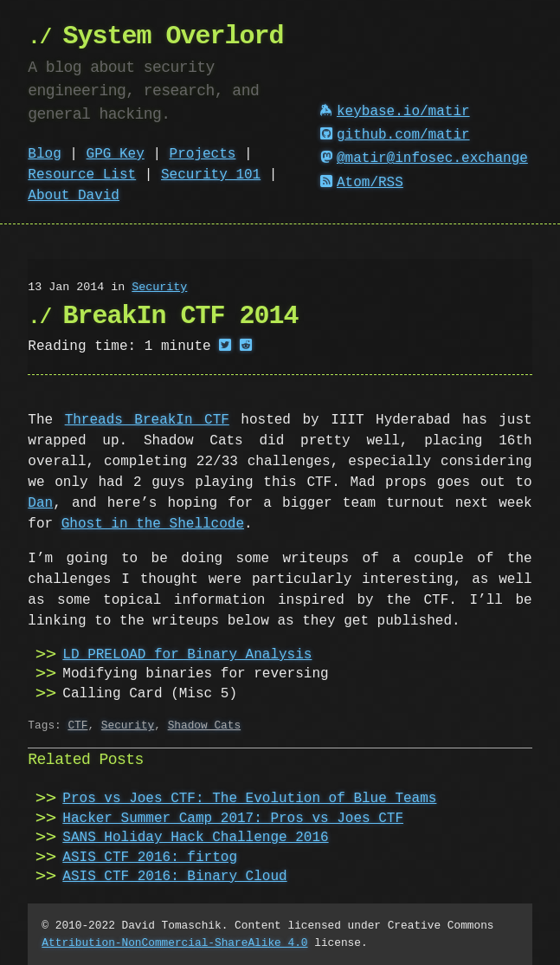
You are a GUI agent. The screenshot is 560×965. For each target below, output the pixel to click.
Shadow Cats (204, 725)
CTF (77, 725)
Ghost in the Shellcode (153, 524)
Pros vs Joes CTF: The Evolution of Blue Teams (249, 799)
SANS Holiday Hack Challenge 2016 (195, 838)
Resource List (82, 175)
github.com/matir (395, 135)
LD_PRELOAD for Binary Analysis (187, 655)
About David (74, 196)
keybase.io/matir (395, 112)
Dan (40, 503)
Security (159, 288)
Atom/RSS (362, 183)
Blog (44, 154)
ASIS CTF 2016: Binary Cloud (174, 877)
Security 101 (211, 175)
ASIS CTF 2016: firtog (150, 858)
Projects (203, 154)
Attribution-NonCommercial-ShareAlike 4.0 (174, 942)
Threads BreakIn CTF (147, 420)
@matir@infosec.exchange (424, 159)
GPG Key (116, 154)
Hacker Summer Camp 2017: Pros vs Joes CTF (233, 819)
